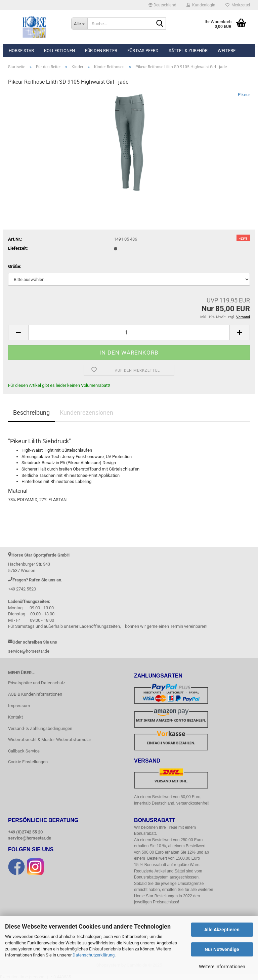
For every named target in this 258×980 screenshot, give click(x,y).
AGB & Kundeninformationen (35, 694)
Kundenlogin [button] (201, 5)
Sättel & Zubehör (188, 51)
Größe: (15, 266)
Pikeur (244, 95)
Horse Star (21, 51)
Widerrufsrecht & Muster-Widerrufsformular (50, 740)
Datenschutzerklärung (94, 955)
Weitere (227, 51)
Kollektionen (59, 51)
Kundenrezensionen (87, 413)
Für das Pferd (143, 51)
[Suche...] (79, 24)
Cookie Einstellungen (28, 762)
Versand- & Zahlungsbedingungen (40, 728)
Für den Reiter (101, 51)
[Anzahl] (129, 333)
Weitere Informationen (222, 967)
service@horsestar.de (30, 838)
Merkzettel (238, 5)
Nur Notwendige (222, 949)
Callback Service (24, 751)
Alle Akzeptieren (222, 930)
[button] (162, 5)
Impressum (19, 706)
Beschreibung (31, 413)
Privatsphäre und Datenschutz (37, 683)
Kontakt (15, 717)
